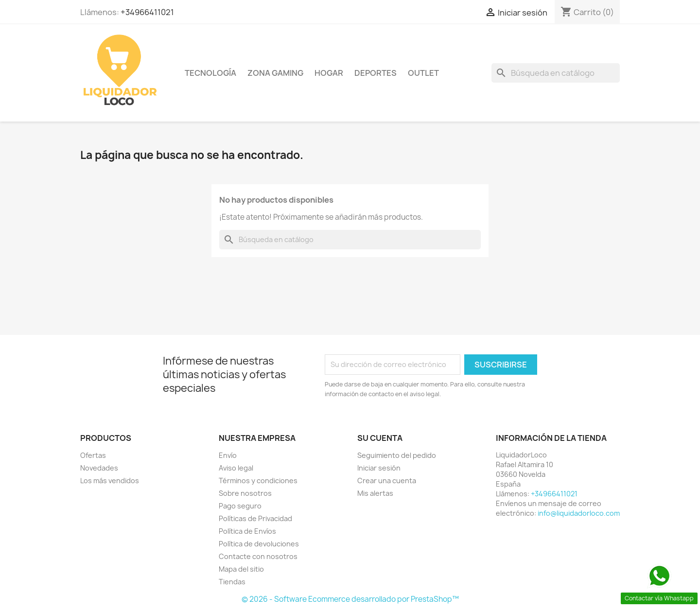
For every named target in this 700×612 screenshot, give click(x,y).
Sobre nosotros (245, 493)
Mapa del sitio (241, 569)
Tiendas (232, 582)
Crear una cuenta (387, 481)
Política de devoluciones (259, 544)
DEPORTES (376, 73)
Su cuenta (380, 438)
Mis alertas (375, 493)
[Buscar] (556, 73)
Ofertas (93, 455)
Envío (228, 455)
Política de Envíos (247, 531)
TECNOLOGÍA (210, 73)
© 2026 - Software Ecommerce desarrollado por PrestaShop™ (350, 599)
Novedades (99, 468)
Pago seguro (240, 506)
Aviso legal (236, 468)
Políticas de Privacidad (255, 518)
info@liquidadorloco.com (579, 513)
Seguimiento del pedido (397, 455)
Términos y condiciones (258, 481)
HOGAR (329, 73)
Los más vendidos (110, 481)
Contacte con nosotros (258, 556)
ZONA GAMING (275, 73)
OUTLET (423, 73)
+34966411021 (147, 12)
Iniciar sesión (379, 468)
